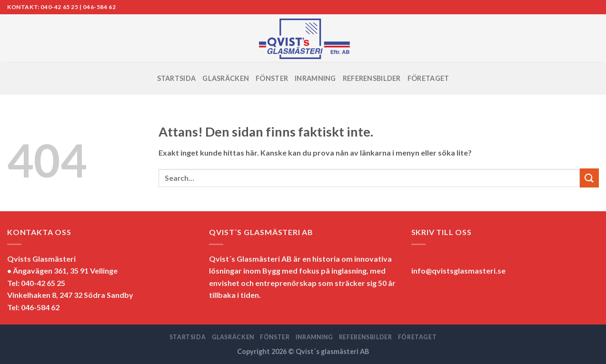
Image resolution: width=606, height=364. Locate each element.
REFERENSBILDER (372, 78)
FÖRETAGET (428, 78)
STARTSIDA (177, 78)
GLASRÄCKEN (226, 78)
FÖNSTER (272, 78)
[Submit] (589, 178)
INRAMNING (315, 78)
